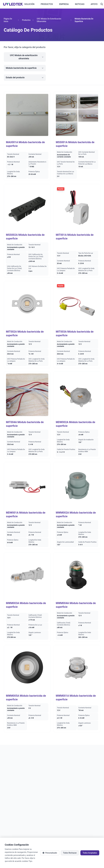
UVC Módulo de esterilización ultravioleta (49, 20)
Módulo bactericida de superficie (84, 20)
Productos (26, 20)
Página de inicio (8, 20)
